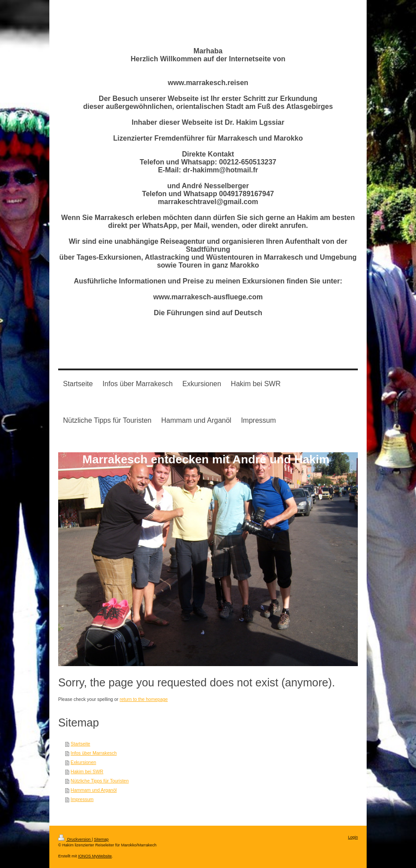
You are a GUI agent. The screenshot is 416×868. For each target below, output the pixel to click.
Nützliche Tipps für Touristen (100, 781)
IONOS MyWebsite (95, 856)
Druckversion (75, 839)
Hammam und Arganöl (93, 790)
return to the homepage (144, 699)
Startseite (80, 744)
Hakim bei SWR (87, 771)
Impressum (82, 799)
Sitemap (101, 839)
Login (353, 837)
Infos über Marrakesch (93, 753)
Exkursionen (83, 762)
